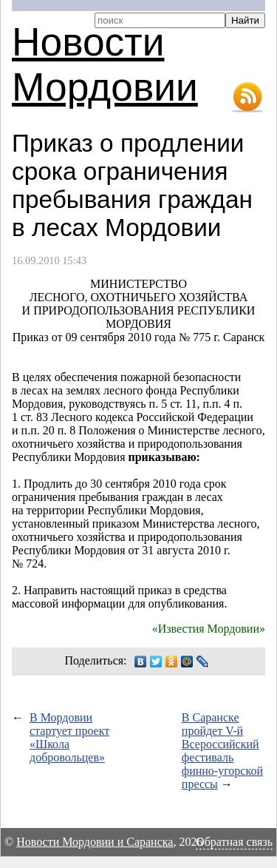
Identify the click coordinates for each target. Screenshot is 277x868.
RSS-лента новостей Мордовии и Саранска (247, 98)
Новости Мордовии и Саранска (95, 842)
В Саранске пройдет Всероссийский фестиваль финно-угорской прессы (222, 751)
